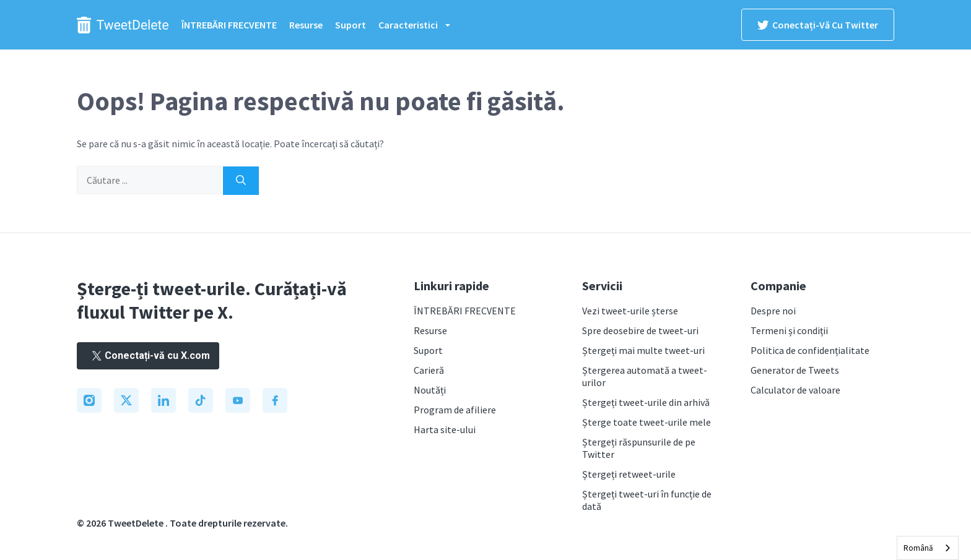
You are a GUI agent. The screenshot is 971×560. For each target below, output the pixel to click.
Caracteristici (420, 25)
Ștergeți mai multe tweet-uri (643, 350)
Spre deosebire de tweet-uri (640, 330)
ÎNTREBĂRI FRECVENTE (229, 25)
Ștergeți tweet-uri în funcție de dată (647, 500)
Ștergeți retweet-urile (629, 474)
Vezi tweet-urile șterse (630, 311)
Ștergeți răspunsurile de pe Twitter (639, 448)
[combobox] (928, 548)
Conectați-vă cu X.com (148, 355)
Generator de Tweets (795, 370)
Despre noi (773, 311)
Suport (351, 25)
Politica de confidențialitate (810, 350)
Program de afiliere (455, 410)
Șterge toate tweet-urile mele (647, 422)
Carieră (429, 370)
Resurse (306, 25)
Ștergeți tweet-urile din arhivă (646, 402)
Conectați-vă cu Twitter (818, 25)
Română (918, 548)
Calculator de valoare (795, 390)
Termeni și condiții (789, 330)
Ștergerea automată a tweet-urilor (645, 376)
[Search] (241, 181)
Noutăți (430, 390)
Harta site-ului (445, 429)
